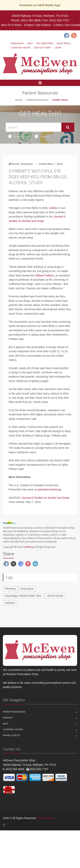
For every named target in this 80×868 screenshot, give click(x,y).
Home (19, 100)
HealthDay (28, 547)
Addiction (10, 603)
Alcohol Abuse (55, 596)
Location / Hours (21, 48)
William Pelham (45, 275)
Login (58, 48)
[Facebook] (67, 36)
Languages (17, 43)
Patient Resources (37, 100)
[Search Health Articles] (34, 127)
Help (30, 43)
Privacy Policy (12, 735)
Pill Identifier (45, 43)
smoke (53, 208)
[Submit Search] (68, 127)
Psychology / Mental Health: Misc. (24, 596)
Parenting (10, 589)
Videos (42, 136)
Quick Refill (64, 43)
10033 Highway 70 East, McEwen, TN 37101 (40, 16)
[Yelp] (74, 36)
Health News (19, 136)
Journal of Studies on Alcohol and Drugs (46, 498)
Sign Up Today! (43, 48)
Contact (8, 718)
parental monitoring (49, 489)
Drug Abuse (27, 589)
